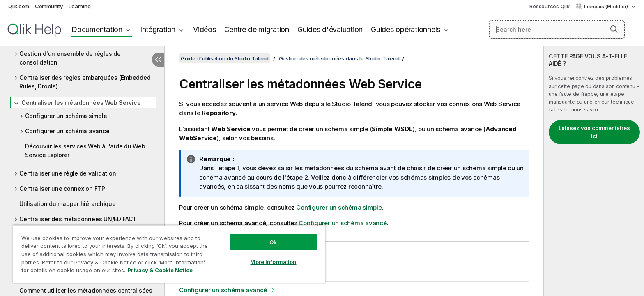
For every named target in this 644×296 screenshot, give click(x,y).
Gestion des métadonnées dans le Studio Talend (339, 58)
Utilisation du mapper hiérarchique (68, 204)
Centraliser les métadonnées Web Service (81, 103)
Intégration (158, 29)
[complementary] (594, 171)
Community (49, 6)
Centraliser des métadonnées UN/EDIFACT (78, 219)
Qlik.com (19, 6)
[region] (169, 254)
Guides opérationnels (406, 29)
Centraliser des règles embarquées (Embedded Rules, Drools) (85, 82)
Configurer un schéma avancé (67, 131)
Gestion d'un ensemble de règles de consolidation (70, 58)
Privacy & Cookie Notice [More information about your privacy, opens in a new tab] (160, 270)
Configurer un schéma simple (66, 116)
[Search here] (557, 30)
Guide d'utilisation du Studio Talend (225, 58)
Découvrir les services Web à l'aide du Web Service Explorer (85, 150)
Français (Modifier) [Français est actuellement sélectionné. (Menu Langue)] (607, 7)
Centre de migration (257, 29)
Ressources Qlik (549, 6)
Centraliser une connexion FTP (62, 188)
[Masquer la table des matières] (158, 60)
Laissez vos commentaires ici (594, 132)
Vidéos (205, 29)
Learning (79, 6)
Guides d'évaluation (330, 29)
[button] (614, 29)
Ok (273, 242)
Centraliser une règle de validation (68, 173)
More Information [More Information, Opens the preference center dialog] (273, 262)
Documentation (97, 29)
